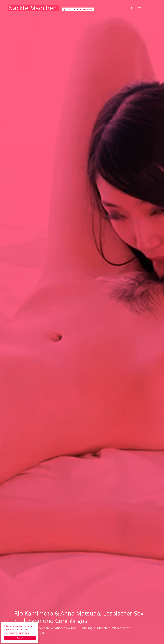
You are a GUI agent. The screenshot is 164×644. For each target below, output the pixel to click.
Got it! (20, 638)
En (159, 4)
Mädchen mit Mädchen (114, 628)
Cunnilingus (87, 628)
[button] (131, 8)
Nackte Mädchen (33, 8)
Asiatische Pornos (64, 628)
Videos (40, 633)
